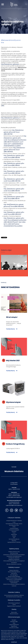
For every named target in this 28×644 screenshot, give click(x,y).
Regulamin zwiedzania (14, 559)
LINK (3, 106)
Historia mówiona (14, 614)
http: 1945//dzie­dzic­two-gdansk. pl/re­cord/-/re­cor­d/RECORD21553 (14, 205)
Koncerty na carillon (14, 628)
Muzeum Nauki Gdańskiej (14, 576)
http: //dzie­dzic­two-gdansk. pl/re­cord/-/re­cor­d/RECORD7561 (14, 132)
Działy (14, 527)
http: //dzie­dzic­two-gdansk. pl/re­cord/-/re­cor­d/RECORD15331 (14, 150)
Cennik (14, 605)
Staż (14, 538)
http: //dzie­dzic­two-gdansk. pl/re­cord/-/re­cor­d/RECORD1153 (14, 157)
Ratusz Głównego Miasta (14, 572)
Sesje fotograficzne (14, 625)
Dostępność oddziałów (14, 558)
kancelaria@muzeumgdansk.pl (14, 497)
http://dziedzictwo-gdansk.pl (10, 64)
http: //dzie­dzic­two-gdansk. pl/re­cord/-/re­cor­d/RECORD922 (14, 164)
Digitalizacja (14, 626)
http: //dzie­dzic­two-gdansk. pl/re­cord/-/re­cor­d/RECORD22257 (14, 213)
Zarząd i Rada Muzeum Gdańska (14, 521)
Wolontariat (14, 534)
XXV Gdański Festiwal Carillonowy (14, 597)
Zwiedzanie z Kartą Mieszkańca (14, 556)
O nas (14, 522)
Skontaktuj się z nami (14, 525)
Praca (14, 533)
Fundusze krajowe (14, 528)
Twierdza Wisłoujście (14, 581)
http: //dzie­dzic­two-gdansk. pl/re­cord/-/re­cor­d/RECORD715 (14, 198)
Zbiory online (14, 612)
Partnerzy (14, 531)
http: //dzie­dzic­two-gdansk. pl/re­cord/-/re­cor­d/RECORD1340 (14, 172)
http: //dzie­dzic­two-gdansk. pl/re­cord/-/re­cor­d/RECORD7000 (14, 180)
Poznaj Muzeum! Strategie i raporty (14, 524)
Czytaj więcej (10, 329)
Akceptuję (14, 642)
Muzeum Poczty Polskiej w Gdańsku (14, 578)
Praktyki (14, 536)
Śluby (14, 623)
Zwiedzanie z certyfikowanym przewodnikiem (14, 555)
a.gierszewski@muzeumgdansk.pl (14, 505)
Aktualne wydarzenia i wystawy (14, 564)
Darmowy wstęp (14, 553)
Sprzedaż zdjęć (14, 622)
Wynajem (14, 620)
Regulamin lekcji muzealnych (14, 606)
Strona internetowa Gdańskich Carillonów (14, 595)
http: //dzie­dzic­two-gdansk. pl (10, 118)
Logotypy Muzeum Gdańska (14, 542)
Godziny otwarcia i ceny (14, 552)
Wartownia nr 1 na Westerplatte (14, 580)
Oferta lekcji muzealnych (14, 603)
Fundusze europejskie (14, 530)
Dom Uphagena (14, 575)
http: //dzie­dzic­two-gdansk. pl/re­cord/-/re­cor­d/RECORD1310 (14, 190)
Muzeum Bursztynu (14, 570)
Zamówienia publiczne (14, 539)
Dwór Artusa (14, 573)
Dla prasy (14, 541)
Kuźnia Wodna (14, 583)
